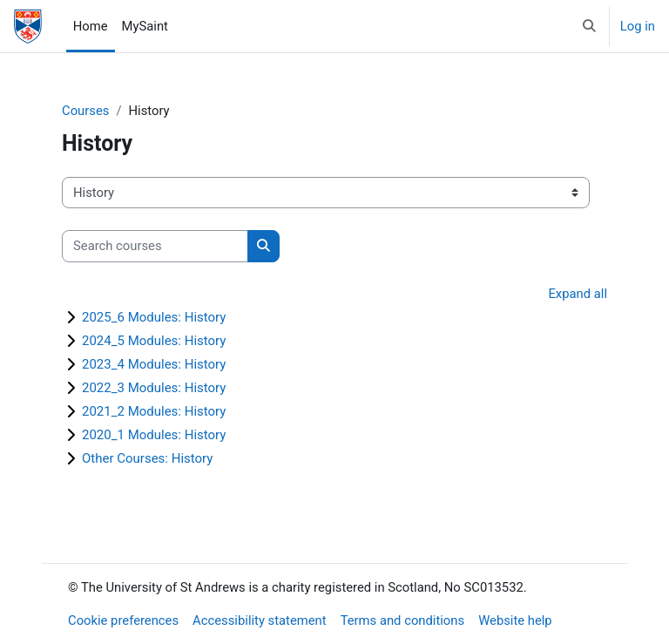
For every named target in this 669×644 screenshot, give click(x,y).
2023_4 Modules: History (154, 364)
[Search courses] (155, 246)
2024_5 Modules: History (154, 341)
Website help (515, 620)
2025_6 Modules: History (154, 317)
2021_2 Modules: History (154, 411)
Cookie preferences (123, 620)
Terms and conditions (402, 620)
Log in (638, 26)
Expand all (578, 294)
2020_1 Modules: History (154, 435)
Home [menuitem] (91, 26)
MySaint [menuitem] (145, 26)
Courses (85, 111)
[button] (589, 26)
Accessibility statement (260, 620)
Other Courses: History (147, 458)
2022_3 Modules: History (154, 388)
